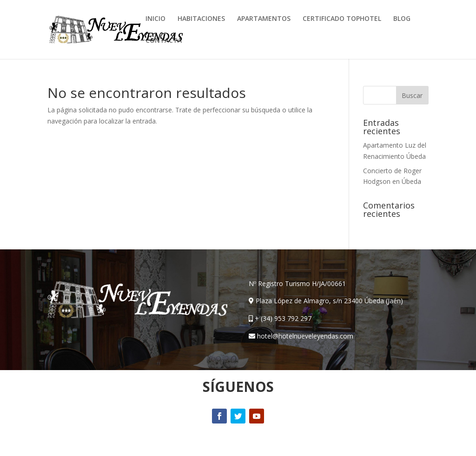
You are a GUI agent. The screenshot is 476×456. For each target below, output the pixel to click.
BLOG (402, 19)
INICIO (155, 19)
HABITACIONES (201, 19)
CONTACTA (164, 41)
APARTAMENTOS (264, 19)
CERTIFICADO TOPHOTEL (342, 19)
